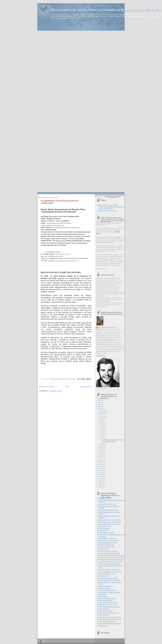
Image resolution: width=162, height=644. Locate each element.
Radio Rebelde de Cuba (105, 611)
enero (101, 458)
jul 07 (103, 446)
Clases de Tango (103, 530)
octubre (102, 415)
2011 (100, 479)
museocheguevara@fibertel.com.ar (59, 223)
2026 (100, 398)
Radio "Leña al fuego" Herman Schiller (109, 607)
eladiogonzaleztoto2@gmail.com (53, 225)
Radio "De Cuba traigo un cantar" (108, 605)
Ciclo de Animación (104, 528)
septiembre (103, 417)
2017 (100, 466)
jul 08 (103, 444)
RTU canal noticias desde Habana (108, 602)
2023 (100, 404)
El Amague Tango (104, 549)
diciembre (102, 411)
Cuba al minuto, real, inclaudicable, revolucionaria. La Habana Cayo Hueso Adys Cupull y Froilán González (111, 207)
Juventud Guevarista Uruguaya (107, 574)
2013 (100, 475)
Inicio (67, 386)
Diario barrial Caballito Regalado (108, 543)
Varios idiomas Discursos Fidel (107, 621)
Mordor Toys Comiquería (106, 586)
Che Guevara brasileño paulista (108, 211)
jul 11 (103, 436)
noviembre (103, 413)
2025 (100, 400)
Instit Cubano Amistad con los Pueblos (109, 570)
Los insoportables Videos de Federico (109, 580)
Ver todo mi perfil (101, 356)
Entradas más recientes (47, 386)
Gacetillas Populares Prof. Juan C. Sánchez (111, 561)
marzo (101, 454)
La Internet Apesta (104, 576)
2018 (100, 464)
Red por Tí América (104, 615)
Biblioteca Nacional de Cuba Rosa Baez (110, 520)
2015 (100, 470)
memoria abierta (103, 626)
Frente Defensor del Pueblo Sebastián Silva (111, 559)
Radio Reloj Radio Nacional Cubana (109, 613)
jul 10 (103, 438)
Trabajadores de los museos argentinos (110, 617)
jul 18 (103, 433)
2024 (100, 402)
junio (101, 448)
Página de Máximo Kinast (106, 600)
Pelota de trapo (103, 596)
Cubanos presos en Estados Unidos (109, 541)
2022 (100, 407)
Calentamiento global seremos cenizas (110, 524)
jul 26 (103, 423)
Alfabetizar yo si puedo (105, 498)
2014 (100, 473)
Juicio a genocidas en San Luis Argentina (110, 572)
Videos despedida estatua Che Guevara (110, 623)
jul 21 (103, 429)
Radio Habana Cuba (104, 609)
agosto (101, 419)
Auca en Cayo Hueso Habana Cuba (109, 510)
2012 (100, 477)
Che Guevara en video (105, 526)
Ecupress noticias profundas (107, 547)
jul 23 (103, 425)
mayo (101, 450)
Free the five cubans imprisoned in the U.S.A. (111, 557)
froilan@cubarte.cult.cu (62, 254)
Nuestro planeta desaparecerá (107, 590)
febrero (102, 456)
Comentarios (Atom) (55, 391)
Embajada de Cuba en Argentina (108, 551)
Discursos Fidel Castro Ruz (106, 545)
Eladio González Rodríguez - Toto (108, 327)
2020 (100, 460)
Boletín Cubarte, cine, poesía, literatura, (110, 522)
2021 (100, 409)
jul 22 (103, 427)
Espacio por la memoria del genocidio (109, 553)
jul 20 (103, 431)
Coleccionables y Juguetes (106, 532)
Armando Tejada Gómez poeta (107, 504)
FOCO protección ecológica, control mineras (111, 555)
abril (101, 452)
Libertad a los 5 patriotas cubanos (108, 578)
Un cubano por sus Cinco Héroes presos (110, 619)
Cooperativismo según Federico (108, 538)
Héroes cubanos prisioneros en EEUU (109, 564)
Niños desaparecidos (105, 588)
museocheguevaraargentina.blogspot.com (65, 227)
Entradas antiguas (85, 386)
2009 (100, 483)
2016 (100, 468)
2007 (100, 487)
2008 (100, 485)
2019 (100, 462)
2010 (100, 481)
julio (101, 421)
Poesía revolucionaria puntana (107, 598)
